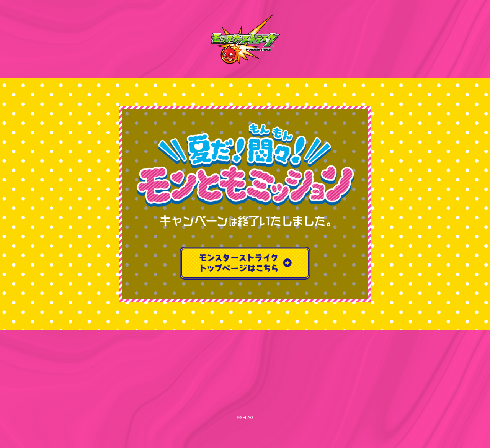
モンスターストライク (245, 39)
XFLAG (245, 377)
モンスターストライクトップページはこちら (245, 263)
